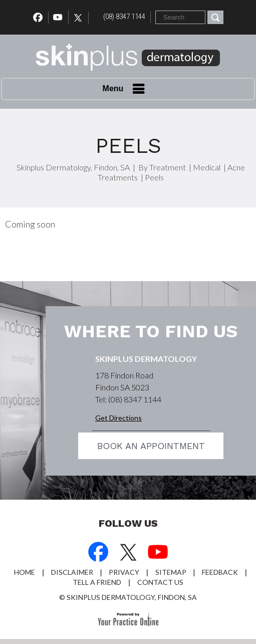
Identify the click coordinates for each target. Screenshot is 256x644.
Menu (126, 89)
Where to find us (151, 331)
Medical (207, 167)
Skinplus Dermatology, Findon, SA (73, 167)
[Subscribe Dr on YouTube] (158, 553)
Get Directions (118, 418)
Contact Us (160, 582)
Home (25, 572)
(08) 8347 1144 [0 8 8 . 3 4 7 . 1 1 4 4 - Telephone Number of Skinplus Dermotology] (124, 17)
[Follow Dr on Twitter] (81, 18)
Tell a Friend (97, 582)
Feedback (220, 572)
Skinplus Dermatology (146, 359)
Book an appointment (151, 446)
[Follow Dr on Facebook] (98, 553)
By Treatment (162, 167)
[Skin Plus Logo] (128, 59)
